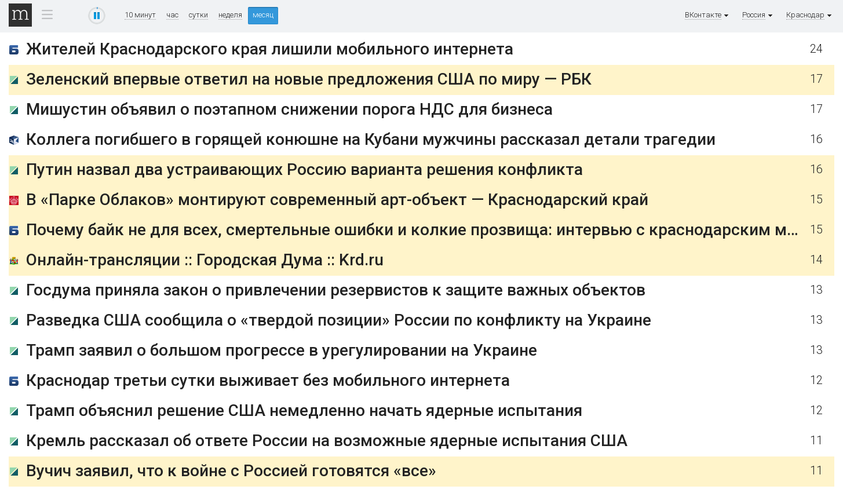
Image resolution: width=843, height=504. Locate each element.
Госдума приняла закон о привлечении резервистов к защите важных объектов (336, 290)
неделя (230, 15)
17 (816, 79)
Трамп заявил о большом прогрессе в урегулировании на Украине (282, 350)
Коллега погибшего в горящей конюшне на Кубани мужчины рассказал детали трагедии (371, 139)
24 (816, 49)
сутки (198, 15)
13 (816, 290)
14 (816, 260)
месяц (263, 15)
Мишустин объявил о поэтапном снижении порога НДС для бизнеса (289, 109)
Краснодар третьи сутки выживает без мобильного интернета (268, 380)
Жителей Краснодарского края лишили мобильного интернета (270, 49)
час (172, 15)
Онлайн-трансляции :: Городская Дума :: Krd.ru (205, 260)
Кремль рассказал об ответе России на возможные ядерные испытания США (327, 441)
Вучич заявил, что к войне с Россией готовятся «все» (231, 471)
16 (816, 139)
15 (816, 200)
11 (816, 441)
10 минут (140, 15)
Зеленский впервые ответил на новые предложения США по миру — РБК (309, 79)
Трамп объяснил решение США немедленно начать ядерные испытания (304, 410)
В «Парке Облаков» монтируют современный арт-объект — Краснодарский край (337, 200)
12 (816, 380)
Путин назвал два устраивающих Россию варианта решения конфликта (304, 169)
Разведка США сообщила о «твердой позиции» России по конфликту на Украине (339, 320)
